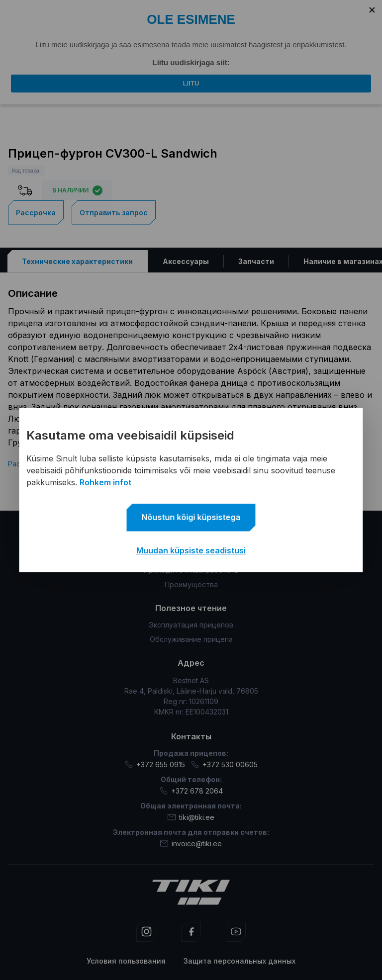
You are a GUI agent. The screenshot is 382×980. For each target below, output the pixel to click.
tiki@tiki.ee (191, 817)
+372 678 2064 (191, 791)
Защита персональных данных (239, 961)
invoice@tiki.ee (191, 844)
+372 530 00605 (224, 764)
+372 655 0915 (155, 764)
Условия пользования (126, 961)
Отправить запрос (114, 212)
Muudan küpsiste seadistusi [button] (191, 550)
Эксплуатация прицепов (191, 625)
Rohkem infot (105, 482)
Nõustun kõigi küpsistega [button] (191, 517)
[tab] (78, 261)
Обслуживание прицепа (191, 639)
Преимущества (191, 584)
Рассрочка (36, 212)
